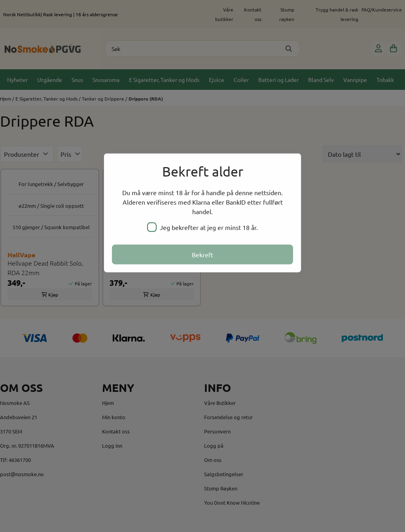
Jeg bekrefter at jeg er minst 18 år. (202, 227)
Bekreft (202, 255)
